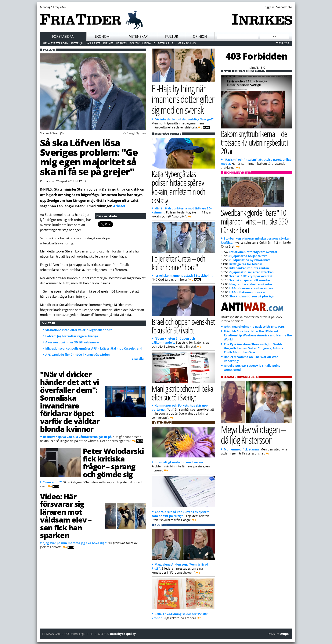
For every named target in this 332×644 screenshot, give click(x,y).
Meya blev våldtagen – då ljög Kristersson (253, 435)
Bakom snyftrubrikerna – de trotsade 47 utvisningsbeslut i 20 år (254, 142)
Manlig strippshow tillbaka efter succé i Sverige (182, 393)
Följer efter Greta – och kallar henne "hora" (178, 263)
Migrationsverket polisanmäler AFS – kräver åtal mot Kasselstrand (94, 348)
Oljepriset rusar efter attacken (251, 272)
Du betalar (161, 43)
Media (147, 43)
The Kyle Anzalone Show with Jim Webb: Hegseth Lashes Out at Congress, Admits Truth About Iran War (254, 348)
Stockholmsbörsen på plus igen (252, 296)
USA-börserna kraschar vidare (251, 288)
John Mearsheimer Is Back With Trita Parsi (255, 327)
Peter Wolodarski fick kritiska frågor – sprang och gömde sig (113, 463)
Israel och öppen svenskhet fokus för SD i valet (183, 326)
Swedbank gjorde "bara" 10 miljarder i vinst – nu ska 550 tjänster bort (254, 221)
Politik (134, 43)
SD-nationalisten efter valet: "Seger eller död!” (79, 330)
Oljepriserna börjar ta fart (248, 256)
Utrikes (121, 43)
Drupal (285, 634)
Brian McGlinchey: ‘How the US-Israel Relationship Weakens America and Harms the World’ (258, 335)
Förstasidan (63, 36)
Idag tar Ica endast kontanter (251, 284)
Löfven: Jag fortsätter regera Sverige (72, 336)
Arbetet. (120, 206)
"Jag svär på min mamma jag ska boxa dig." (75, 543)
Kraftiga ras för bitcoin (246, 264)
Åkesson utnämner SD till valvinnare (72, 342)
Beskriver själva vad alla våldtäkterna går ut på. (78, 437)
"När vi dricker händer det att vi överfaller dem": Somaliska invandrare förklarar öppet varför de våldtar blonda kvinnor (70, 401)
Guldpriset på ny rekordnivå (250, 260)
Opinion (200, 36)
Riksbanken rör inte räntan (249, 268)
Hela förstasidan (56, 43)
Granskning (187, 43)
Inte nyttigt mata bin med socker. (179, 462)
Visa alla (138, 359)
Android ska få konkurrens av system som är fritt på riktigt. (181, 514)
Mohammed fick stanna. (242, 449)
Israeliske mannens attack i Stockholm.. (184, 275)
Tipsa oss (283, 43)
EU (174, 43)
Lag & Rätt (93, 43)
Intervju (77, 43)
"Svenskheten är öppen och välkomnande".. (173, 340)
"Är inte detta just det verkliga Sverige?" (184, 119)
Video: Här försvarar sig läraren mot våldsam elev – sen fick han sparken (66, 516)
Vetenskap (138, 36)
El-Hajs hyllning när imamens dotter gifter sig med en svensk (183, 99)
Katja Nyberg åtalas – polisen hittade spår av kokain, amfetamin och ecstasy (178, 187)
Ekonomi (103, 36)
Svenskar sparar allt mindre (250, 280)
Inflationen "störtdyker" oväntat (253, 252)
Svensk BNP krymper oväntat (251, 276)
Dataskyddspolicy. (123, 634)
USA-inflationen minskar (247, 292)
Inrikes (108, 43)
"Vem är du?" (53, 482)
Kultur (172, 36)
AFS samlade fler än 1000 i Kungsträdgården (77, 355)
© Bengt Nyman (135, 133)
